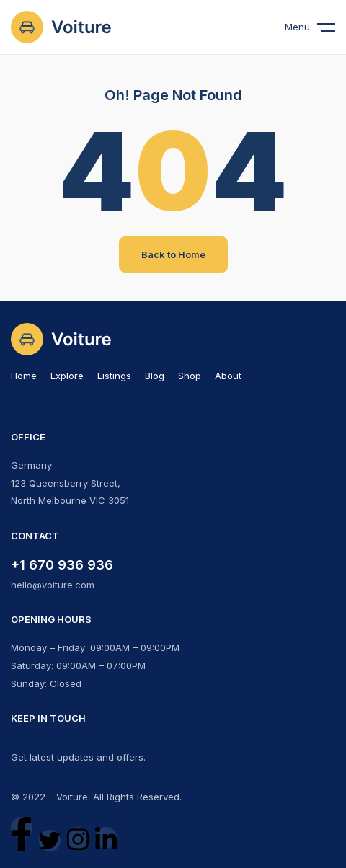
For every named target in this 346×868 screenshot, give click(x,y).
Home (24, 376)
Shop (190, 376)
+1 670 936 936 (62, 565)
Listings (114, 376)
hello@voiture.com (53, 585)
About (228, 376)
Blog (155, 376)
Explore (67, 376)
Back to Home (173, 254)
